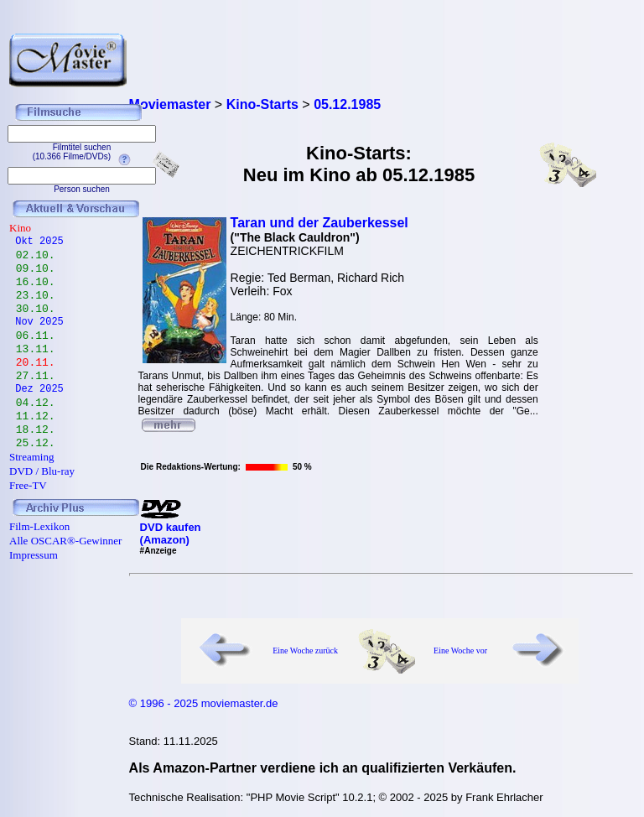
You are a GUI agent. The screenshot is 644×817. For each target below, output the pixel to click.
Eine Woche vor (460, 650)
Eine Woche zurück (305, 650)
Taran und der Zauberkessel (319, 223)
